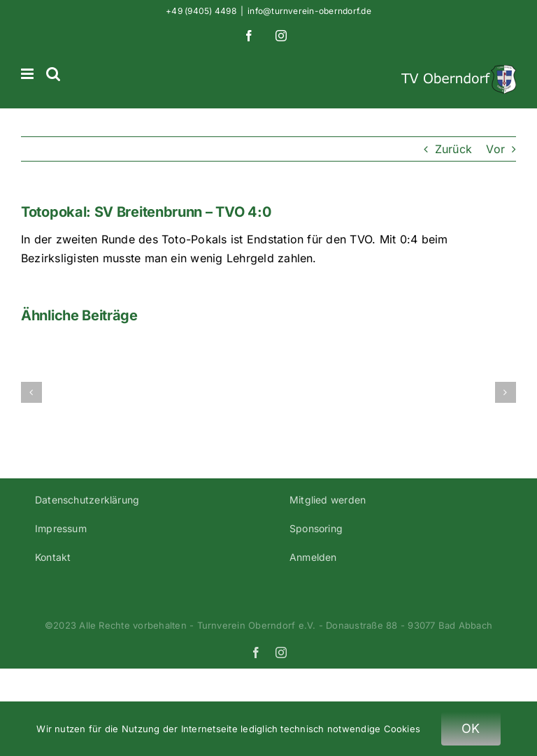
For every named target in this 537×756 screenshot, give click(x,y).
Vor (495, 149)
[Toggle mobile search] (53, 74)
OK (471, 728)
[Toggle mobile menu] (28, 74)
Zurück (453, 149)
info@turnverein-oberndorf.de (309, 11)
